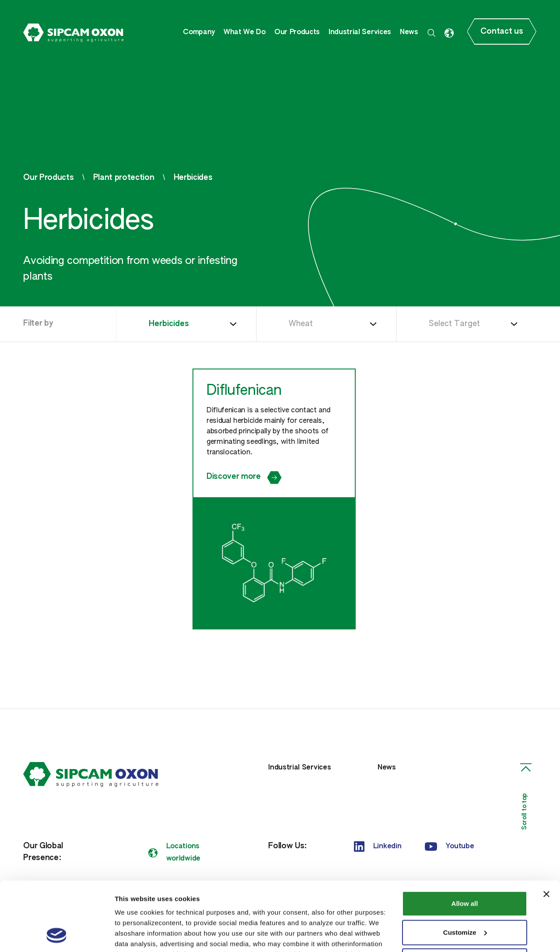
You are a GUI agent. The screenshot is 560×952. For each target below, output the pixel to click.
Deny (465, 896)
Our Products (297, 32)
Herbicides (193, 178)
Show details (135, 935)
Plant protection (124, 178)
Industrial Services (360, 32)
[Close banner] (546, 829)
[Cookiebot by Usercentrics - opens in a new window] (57, 935)
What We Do (245, 32)
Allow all (465, 839)
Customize (465, 867)
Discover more (244, 478)
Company (199, 32)
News (409, 32)
